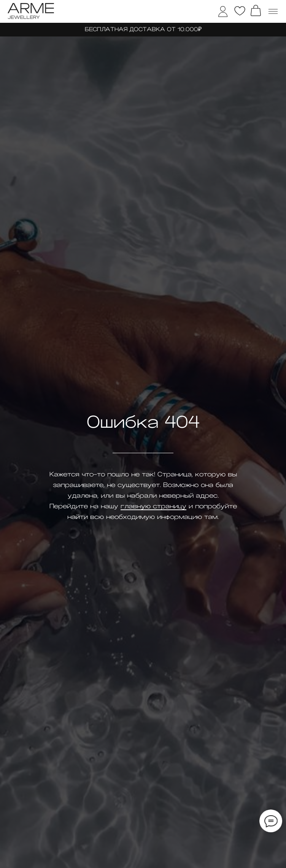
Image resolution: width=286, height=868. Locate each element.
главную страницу (153, 506)
